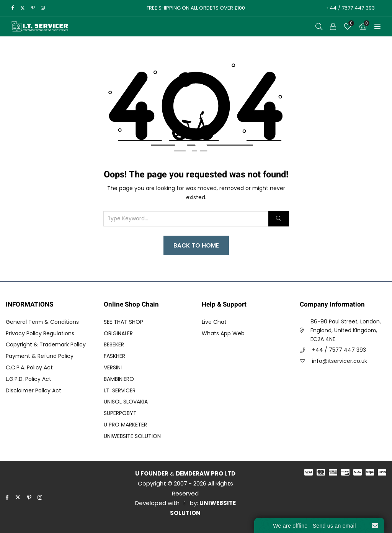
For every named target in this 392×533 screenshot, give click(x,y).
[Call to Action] (333, 26)
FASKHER (114, 356)
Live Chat (214, 322)
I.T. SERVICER (120, 390)
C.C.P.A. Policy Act (29, 367)
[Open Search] (319, 26)
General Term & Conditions (42, 322)
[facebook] (13, 8)
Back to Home (196, 245)
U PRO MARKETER (125, 425)
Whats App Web (223, 333)
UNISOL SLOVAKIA (126, 402)
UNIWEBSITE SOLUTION (132, 436)
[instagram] (43, 8)
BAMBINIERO (119, 379)
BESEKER (114, 344)
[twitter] (23, 8)
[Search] (278, 219)
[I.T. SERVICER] (40, 26)
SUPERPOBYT (120, 413)
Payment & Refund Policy (40, 356)
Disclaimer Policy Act (33, 390)
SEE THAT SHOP (123, 322)
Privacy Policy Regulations (40, 333)
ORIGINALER (118, 333)
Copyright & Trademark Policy (46, 344)
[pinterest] (33, 8)
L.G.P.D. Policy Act (29, 379)
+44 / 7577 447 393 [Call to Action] (350, 8)
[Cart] (363, 26)
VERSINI (113, 367)
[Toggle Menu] (377, 26)
